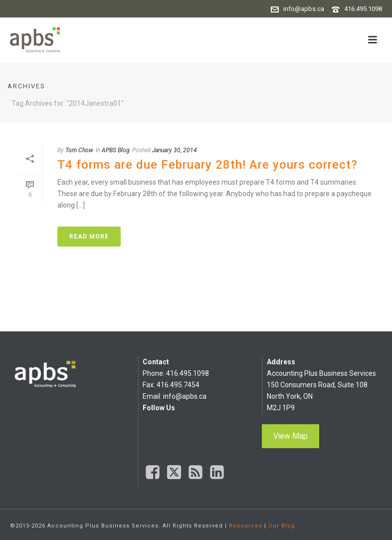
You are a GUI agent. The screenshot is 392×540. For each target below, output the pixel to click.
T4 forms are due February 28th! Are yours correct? (207, 165)
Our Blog (282, 526)
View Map (291, 436)
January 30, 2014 (175, 150)
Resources (246, 526)
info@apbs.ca (304, 9)
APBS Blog (116, 150)
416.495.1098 (363, 9)
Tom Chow (79, 150)
